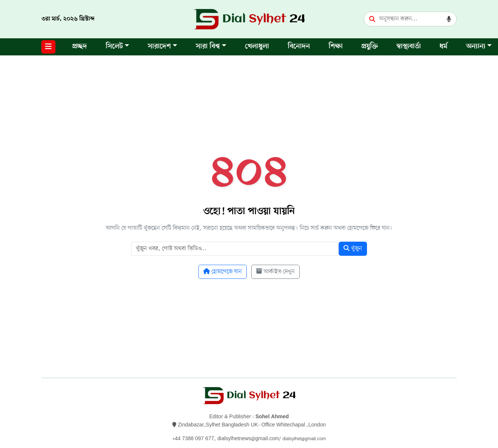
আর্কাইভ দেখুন (275, 272)
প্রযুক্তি (370, 47)
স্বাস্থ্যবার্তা (409, 47)
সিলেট (114, 47)
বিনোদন (299, 47)
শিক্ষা (336, 47)
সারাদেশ (159, 47)
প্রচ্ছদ (80, 47)
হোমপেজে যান (223, 272)
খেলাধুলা (257, 47)
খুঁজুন (353, 249)
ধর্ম (443, 47)
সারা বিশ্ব (208, 47)
